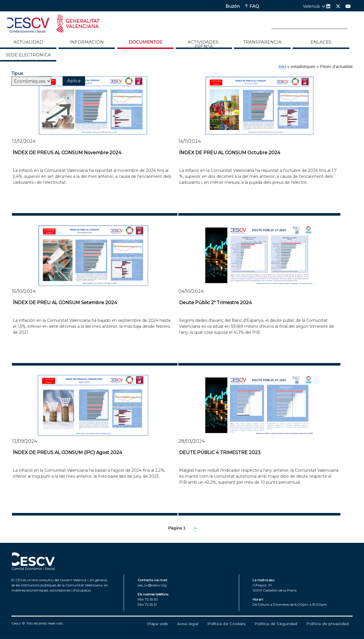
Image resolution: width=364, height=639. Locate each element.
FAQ (254, 6)
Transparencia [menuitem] (262, 42)
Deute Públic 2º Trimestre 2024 (215, 303)
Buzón (233, 6)
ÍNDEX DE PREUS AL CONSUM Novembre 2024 (67, 153)
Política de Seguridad (276, 624)
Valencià (311, 6)
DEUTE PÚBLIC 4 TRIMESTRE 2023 (220, 453)
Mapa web (158, 624)
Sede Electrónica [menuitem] (28, 55)
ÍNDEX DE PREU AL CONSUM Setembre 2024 (65, 303)
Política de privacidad (327, 624)
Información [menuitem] (87, 42)
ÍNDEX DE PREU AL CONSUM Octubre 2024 (230, 153)
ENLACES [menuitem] (321, 42)
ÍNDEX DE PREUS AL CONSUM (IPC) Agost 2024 (67, 453)
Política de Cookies (227, 624)
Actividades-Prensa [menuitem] (204, 44)
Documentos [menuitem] (145, 42)
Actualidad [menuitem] (28, 42)
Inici (282, 67)
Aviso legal (188, 624)
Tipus (17, 73)
